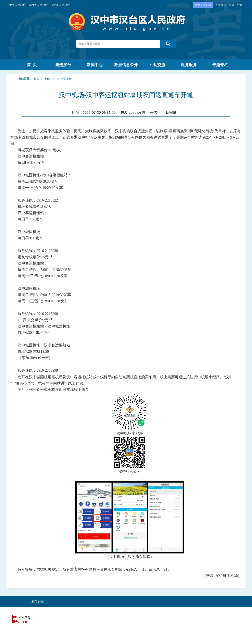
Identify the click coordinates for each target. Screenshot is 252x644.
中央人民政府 (18, 5)
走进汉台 (63, 65)
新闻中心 (95, 65)
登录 (232, 5)
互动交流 (157, 65)
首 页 (32, 65)
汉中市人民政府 (60, 5)
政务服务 (189, 65)
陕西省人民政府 (38, 5)
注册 (240, 5)
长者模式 (221, 5)
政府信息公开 (126, 65)
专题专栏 (220, 65)
